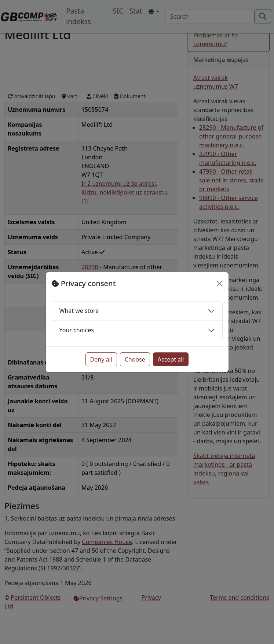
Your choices (77, 330)
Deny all (101, 359)
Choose (135, 359)
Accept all (171, 359)
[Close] (220, 284)
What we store (79, 311)
